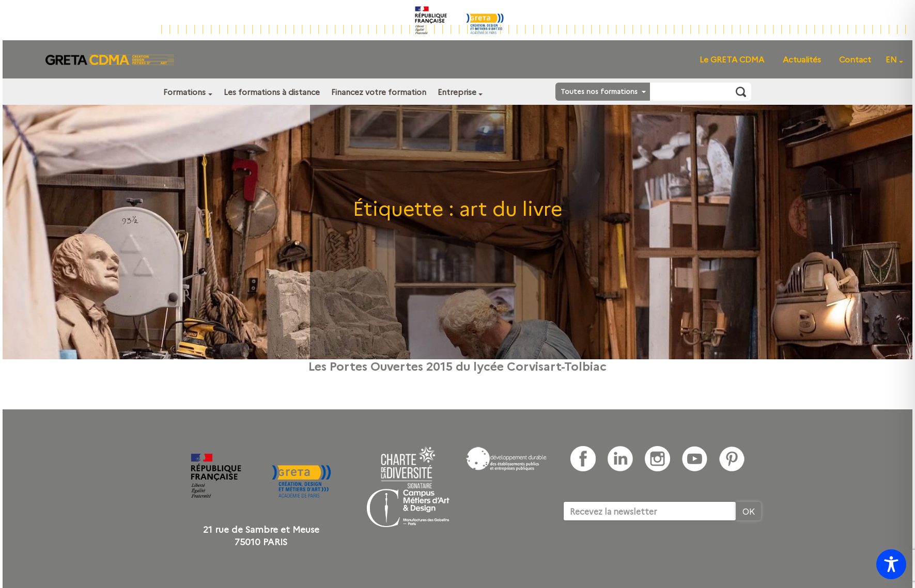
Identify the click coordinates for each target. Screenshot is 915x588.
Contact (855, 59)
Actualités (802, 59)
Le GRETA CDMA (732, 59)
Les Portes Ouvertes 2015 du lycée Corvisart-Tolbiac (458, 365)
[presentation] (642, 552)
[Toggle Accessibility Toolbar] (891, 564)
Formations (184, 92)
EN (891, 59)
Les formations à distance (272, 92)
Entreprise (457, 92)
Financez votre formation (379, 92)
